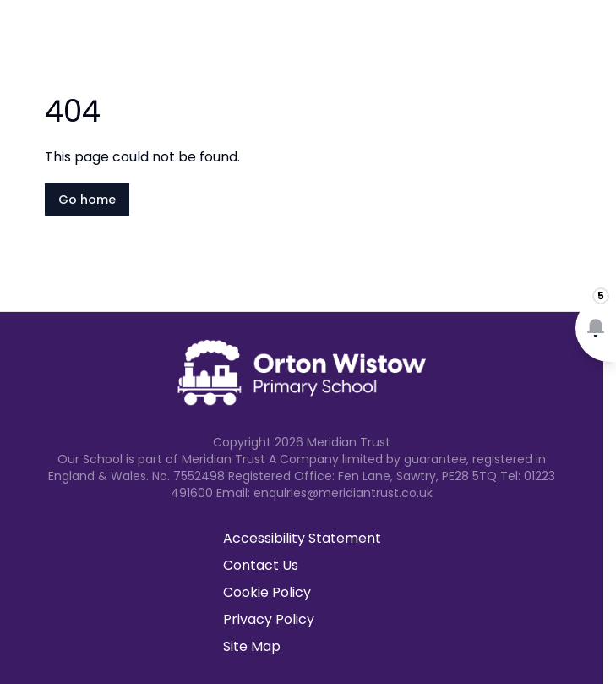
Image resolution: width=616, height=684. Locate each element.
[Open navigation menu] (592, 41)
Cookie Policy (267, 592)
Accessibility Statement (302, 538)
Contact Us (261, 565)
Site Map (252, 646)
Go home (87, 200)
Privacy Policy (269, 619)
